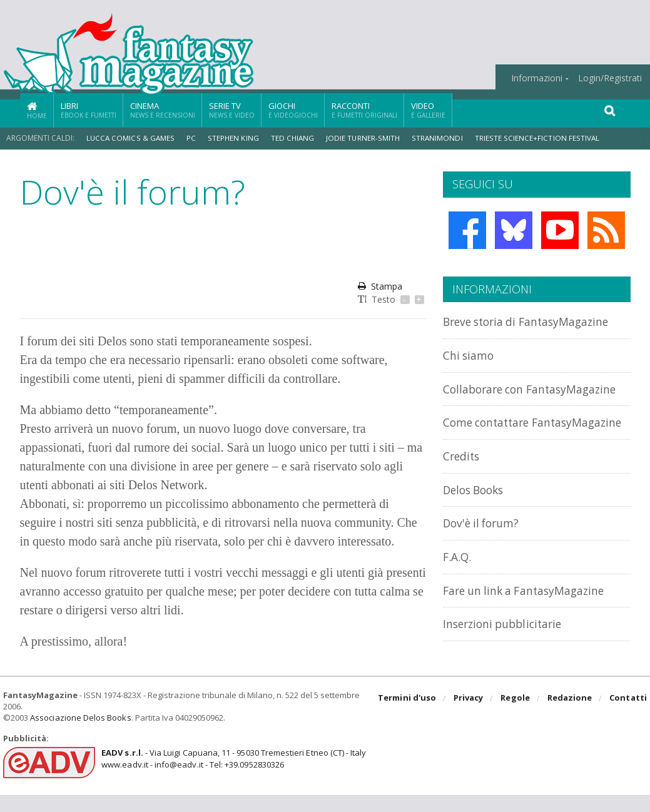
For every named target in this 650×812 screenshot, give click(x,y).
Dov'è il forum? (484, 550)
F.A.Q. (458, 583)
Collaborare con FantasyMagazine (492, 395)
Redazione (570, 716)
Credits (463, 483)
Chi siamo (470, 355)
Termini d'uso (409, 716)
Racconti (364, 110)
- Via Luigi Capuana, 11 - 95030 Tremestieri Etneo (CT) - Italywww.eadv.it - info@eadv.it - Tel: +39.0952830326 (232, 776)
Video (428, 110)
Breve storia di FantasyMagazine (534, 321)
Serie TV (232, 110)
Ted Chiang (292, 138)
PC (191, 138)
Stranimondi (438, 138)
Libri (89, 110)
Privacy (470, 716)
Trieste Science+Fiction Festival (536, 138)
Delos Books (477, 516)
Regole (516, 716)
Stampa (380, 286)
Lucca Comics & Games (130, 138)
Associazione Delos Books (80, 734)
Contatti (628, 716)
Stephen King (233, 138)
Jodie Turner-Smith (363, 138)
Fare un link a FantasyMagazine (531, 617)
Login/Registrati (610, 78)
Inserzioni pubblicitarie (507, 650)
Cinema (163, 110)
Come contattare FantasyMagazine (492, 443)
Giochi (293, 110)
